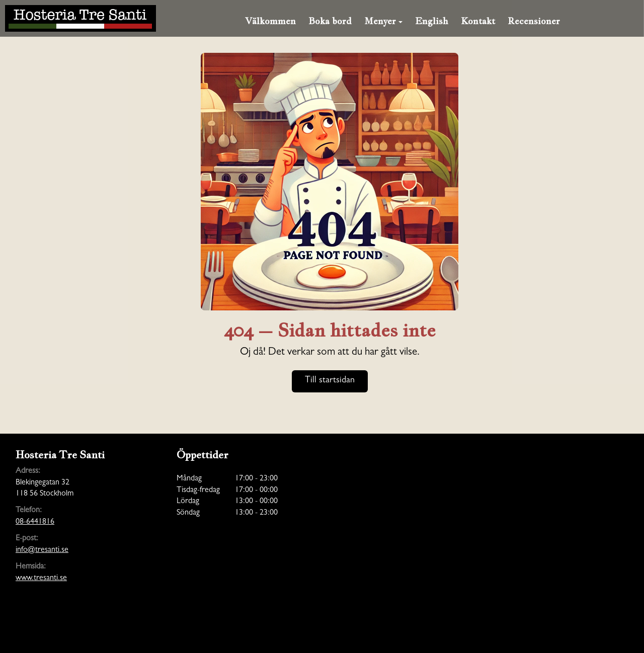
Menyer (383, 21)
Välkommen (270, 21)
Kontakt (478, 21)
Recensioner (534, 21)
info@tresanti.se (42, 550)
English (432, 21)
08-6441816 (35, 522)
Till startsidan (330, 381)
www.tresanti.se (41, 579)
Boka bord (330, 21)
